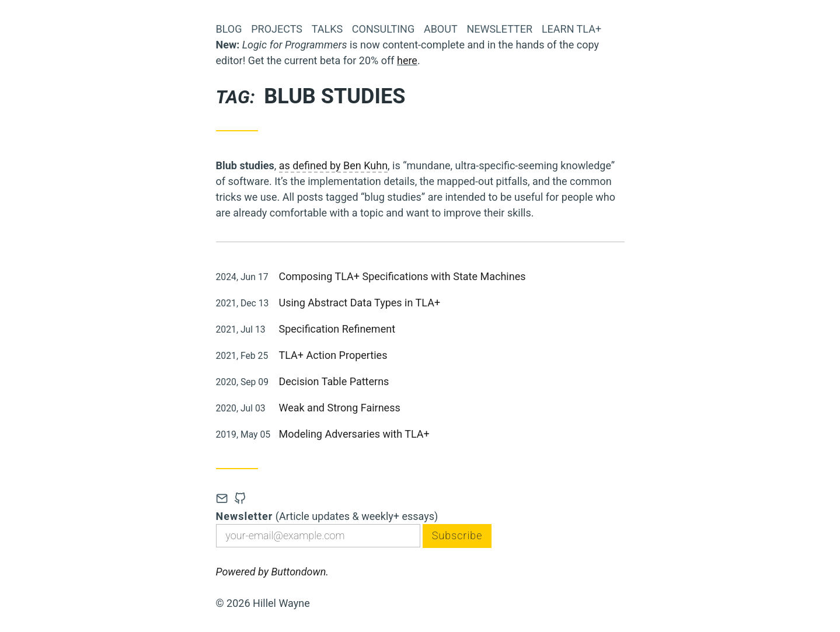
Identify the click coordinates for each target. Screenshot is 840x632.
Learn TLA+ (571, 29)
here (407, 60)
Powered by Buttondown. (272, 572)
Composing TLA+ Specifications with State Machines (402, 276)
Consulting (383, 29)
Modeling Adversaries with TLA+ (354, 434)
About (441, 29)
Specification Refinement (337, 329)
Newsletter (499, 29)
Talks (327, 29)
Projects (277, 29)
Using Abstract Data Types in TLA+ (360, 303)
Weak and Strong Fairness (340, 408)
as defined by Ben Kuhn (333, 165)
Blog (229, 29)
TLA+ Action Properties (333, 355)
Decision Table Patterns (334, 381)
